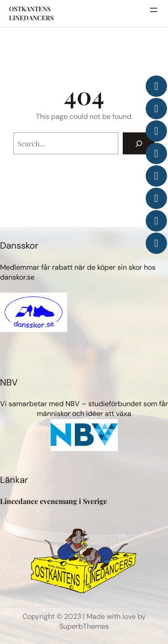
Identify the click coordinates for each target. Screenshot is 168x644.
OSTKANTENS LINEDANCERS (31, 13)
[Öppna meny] (154, 10)
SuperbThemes (84, 626)
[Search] (139, 143)
